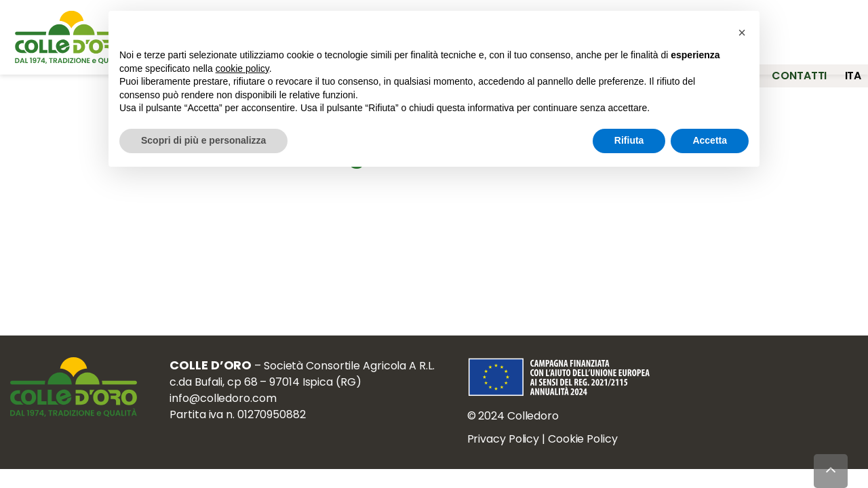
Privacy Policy (512, 446)
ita (853, 66)
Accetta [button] (710, 140)
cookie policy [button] (242, 68)
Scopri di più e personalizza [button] (203, 140)
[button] (742, 33)
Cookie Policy (592, 446)
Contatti (791, 66)
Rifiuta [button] (629, 140)
